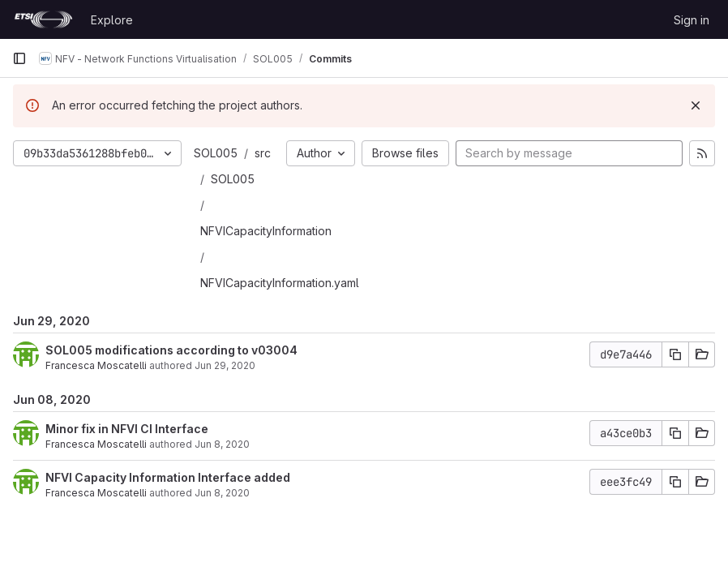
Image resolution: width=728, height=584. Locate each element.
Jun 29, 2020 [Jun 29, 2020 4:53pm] (225, 365)
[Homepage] (43, 19)
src (263, 153)
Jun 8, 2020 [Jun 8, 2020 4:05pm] (222, 444)
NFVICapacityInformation (266, 231)
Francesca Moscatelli (96, 365)
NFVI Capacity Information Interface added (168, 477)
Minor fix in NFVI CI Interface (127, 429)
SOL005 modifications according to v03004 (171, 350)
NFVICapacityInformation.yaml (280, 283)
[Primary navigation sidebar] (19, 58)
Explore (112, 20)
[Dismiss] (696, 105)
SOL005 (216, 153)
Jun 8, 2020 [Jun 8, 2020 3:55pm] (222, 493)
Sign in (692, 20)
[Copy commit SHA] (675, 354)
